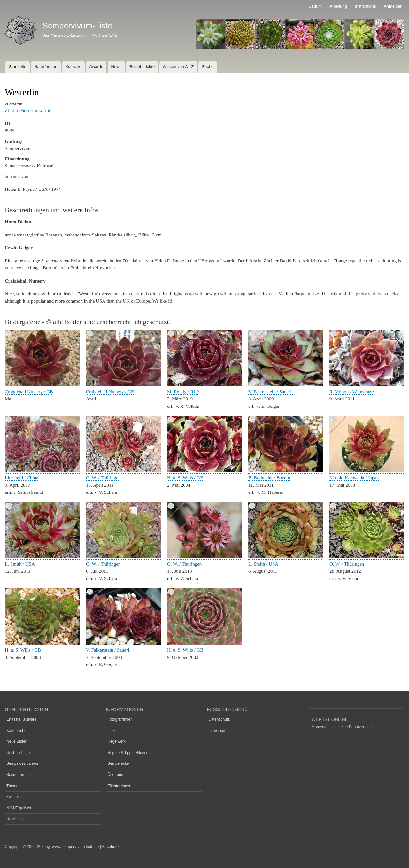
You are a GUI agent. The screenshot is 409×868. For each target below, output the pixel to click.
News (116, 67)
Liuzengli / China (22, 478)
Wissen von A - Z (178, 67)
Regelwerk (116, 741)
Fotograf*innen (120, 719)
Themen (13, 786)
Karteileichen (17, 731)
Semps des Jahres (22, 763)
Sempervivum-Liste (77, 26)
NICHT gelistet (19, 808)
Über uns (115, 775)
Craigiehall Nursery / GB (29, 392)
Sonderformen (19, 775)
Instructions (365, 6)
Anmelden (393, 6)
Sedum (315, 6)
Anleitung (338, 6)
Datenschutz (219, 719)
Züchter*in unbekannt (27, 110)
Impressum (218, 731)
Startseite (17, 67)
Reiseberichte (142, 67)
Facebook (111, 847)
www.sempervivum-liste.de (76, 847)
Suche (208, 67)
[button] (42, 385)
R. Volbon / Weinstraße (352, 392)
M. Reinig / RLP (183, 392)
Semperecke (118, 763)
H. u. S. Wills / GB (185, 478)
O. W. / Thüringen (103, 478)
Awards (96, 67)
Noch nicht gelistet (22, 753)
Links (112, 731)
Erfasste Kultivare (21, 719)
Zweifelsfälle (17, 797)
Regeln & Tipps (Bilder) (127, 753)
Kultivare (73, 67)
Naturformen (46, 67)
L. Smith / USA (20, 564)
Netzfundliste (17, 819)
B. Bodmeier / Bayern (269, 478)
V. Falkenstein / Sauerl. (270, 392)
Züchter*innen (119, 786)
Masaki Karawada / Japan (354, 478)
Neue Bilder (16, 741)
